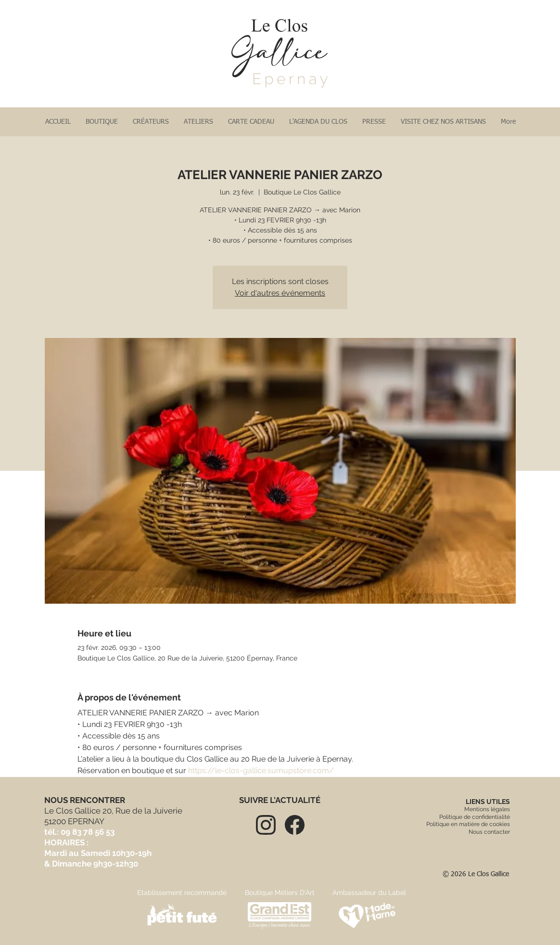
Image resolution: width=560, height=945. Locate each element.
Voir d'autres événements (280, 293)
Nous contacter (489, 832)
